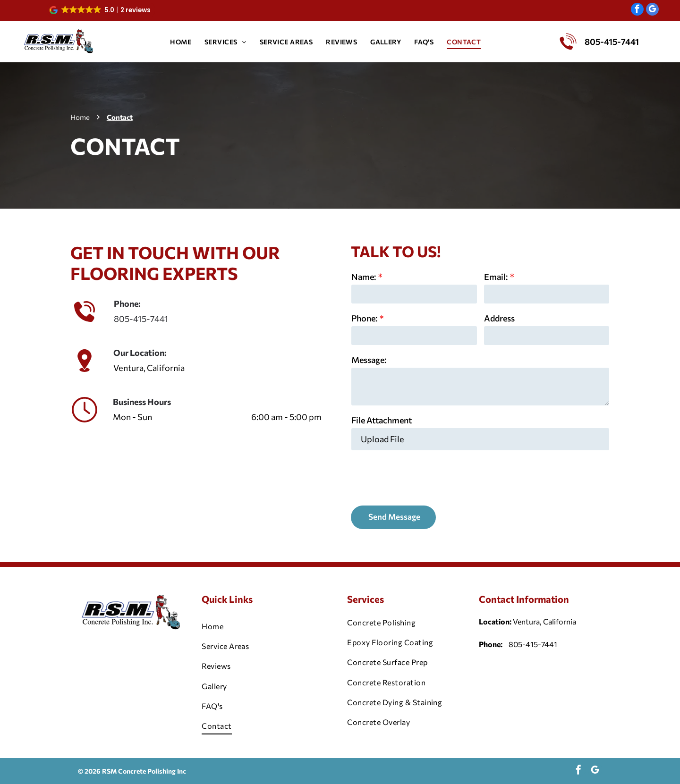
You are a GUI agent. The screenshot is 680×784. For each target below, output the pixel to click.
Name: (364, 277)
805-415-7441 (141, 319)
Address (499, 318)
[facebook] (637, 10)
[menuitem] (181, 42)
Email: (496, 277)
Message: (369, 360)
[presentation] (423, 477)
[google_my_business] (652, 10)
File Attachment (382, 420)
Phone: (364, 318)
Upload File (382, 439)
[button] (101, 10)
